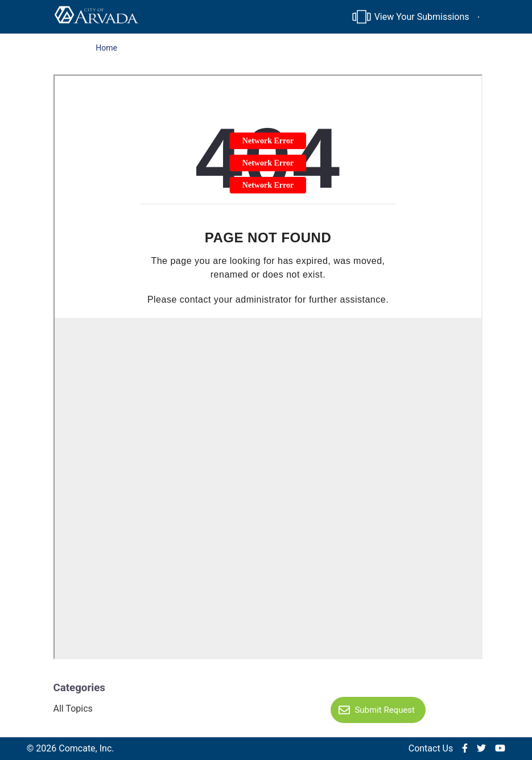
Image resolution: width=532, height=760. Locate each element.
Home (106, 48)
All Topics (73, 709)
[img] (465, 749)
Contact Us (431, 748)
